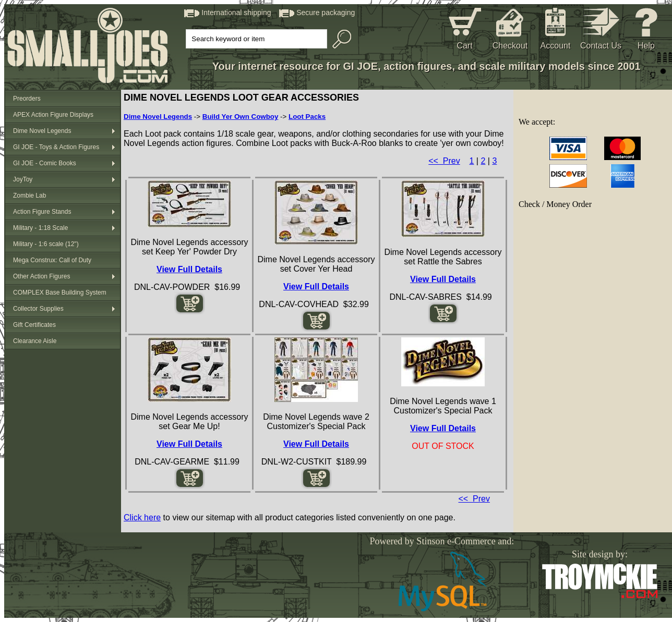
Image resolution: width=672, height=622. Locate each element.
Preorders (27, 99)
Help (646, 46)
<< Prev (444, 161)
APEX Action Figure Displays (53, 115)
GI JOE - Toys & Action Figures (56, 147)
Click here (142, 517)
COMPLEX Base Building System (60, 292)
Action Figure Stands (42, 212)
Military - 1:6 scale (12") (46, 244)
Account (556, 46)
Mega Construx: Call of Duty (52, 260)
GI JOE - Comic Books (45, 163)
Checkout (510, 46)
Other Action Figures (41, 276)
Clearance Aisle (35, 341)
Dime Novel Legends (42, 131)
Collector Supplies (38, 309)
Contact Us (601, 46)
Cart (464, 46)
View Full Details (189, 269)
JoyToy (23, 179)
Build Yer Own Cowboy (241, 117)
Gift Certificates (34, 325)
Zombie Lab (29, 196)
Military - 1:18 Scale (40, 228)
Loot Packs (307, 117)
